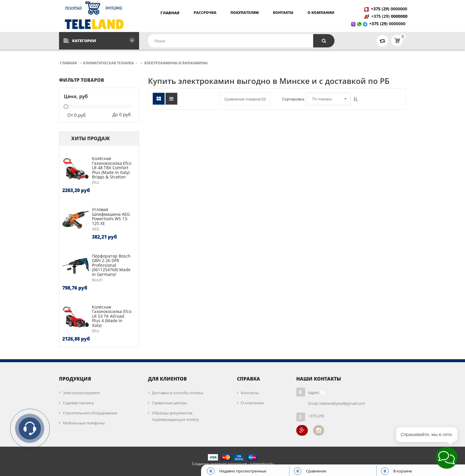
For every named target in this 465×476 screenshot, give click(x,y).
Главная (170, 13)
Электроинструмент (81, 393)
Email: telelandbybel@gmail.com (337, 403)
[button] (447, 458)
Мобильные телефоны (84, 423)
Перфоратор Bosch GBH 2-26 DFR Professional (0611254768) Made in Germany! (111, 265)
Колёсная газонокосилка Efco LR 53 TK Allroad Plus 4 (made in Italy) (112, 316)
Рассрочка (205, 13)
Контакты (283, 13)
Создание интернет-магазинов (219, 464)
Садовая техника (78, 403)
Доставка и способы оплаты (178, 393)
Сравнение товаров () (245, 99)
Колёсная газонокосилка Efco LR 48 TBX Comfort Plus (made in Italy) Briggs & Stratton (112, 168)
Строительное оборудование (90, 413)
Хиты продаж (90, 138)
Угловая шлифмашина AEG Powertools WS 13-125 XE (111, 216)
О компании (321, 13)
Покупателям (245, 13)
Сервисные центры (169, 403)
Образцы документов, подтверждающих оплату (175, 416)
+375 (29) (381, 16)
